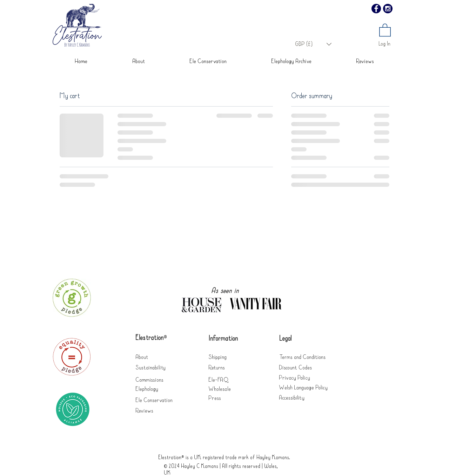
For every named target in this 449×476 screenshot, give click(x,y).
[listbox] (313, 44)
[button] (313, 44)
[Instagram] (388, 9)
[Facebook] (376, 9)
